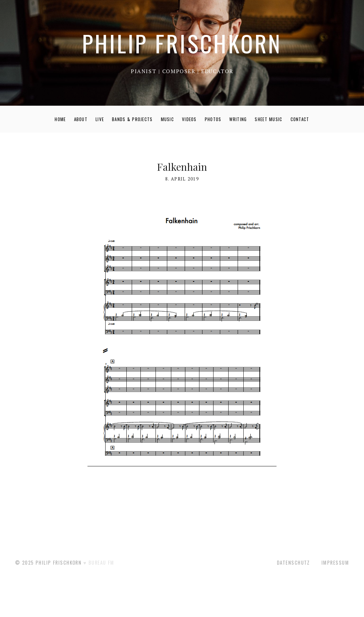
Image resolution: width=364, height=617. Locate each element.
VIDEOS (189, 119)
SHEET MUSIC (268, 119)
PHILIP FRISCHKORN (182, 43)
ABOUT (81, 119)
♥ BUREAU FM (99, 562)
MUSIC (168, 119)
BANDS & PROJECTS (132, 119)
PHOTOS (213, 119)
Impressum (335, 562)
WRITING (238, 119)
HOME (60, 119)
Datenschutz (293, 562)
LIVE (100, 119)
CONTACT (300, 119)
